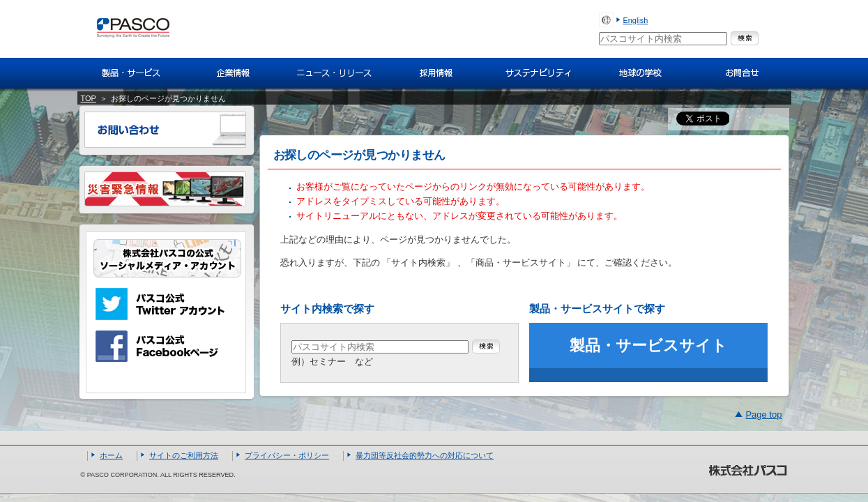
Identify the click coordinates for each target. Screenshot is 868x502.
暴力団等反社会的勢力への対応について (425, 455)
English (636, 20)
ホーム (111, 455)
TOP (89, 98)
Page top (763, 414)
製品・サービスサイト (648, 345)
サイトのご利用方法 (184, 455)
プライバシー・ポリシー (287, 455)
